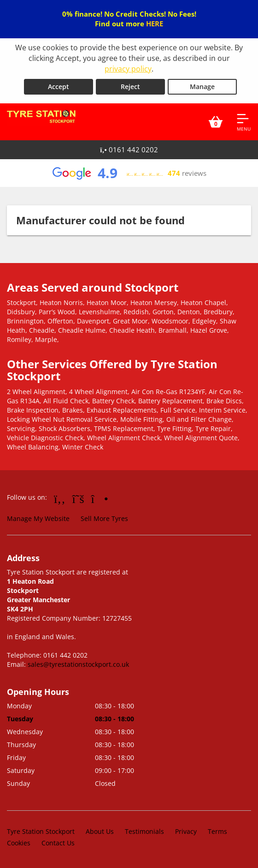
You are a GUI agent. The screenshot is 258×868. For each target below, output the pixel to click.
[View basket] (216, 122)
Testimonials (144, 831)
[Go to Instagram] (100, 498)
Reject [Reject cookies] (130, 87)
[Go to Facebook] (60, 498)
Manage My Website (38, 518)
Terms (217, 831)
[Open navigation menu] (244, 122)
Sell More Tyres (104, 518)
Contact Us (58, 842)
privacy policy (128, 69)
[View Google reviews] (129, 173)
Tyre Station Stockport (41, 831)
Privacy (186, 831)
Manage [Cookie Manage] (202, 87)
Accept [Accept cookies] (59, 87)
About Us (100, 831)
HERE (155, 24)
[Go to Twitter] (78, 498)
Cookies (19, 842)
